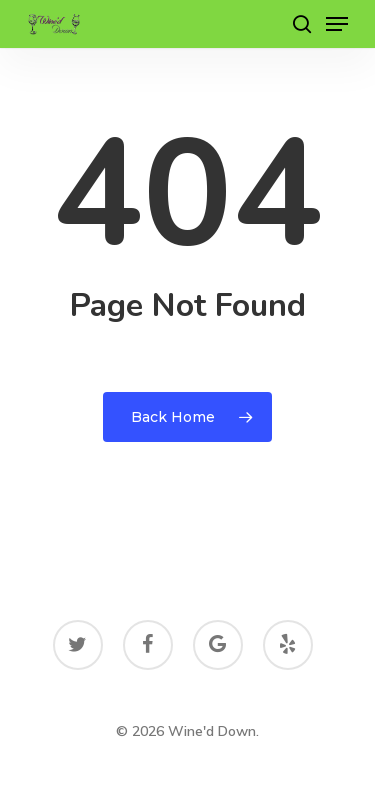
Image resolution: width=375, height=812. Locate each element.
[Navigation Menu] (337, 24)
